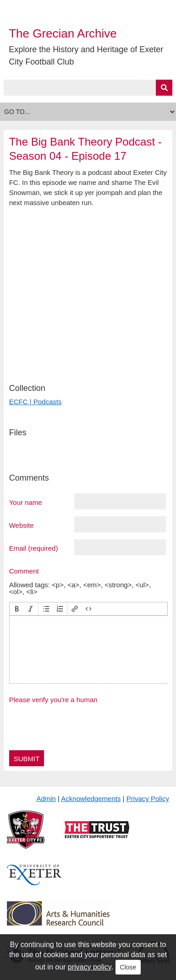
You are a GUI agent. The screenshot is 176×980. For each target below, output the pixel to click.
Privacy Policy (148, 799)
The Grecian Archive (63, 33)
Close (128, 967)
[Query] (88, 88)
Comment (24, 571)
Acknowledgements (91, 799)
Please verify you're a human (53, 700)
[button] (17, 609)
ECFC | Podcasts (36, 402)
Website (22, 525)
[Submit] (164, 88)
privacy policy (90, 967)
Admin (46, 799)
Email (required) (34, 548)
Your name (26, 502)
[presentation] (17, 609)
